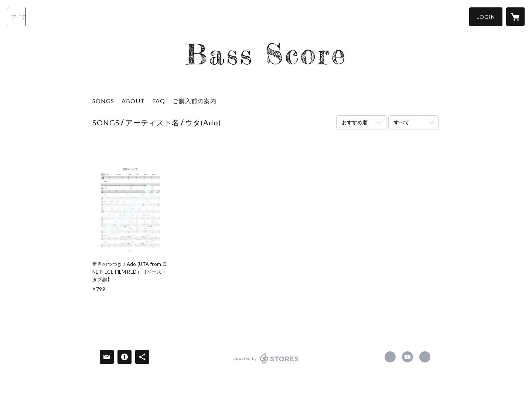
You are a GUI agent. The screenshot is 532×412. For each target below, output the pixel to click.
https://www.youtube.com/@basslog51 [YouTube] (407, 357)
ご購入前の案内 (195, 101)
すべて (402, 122)
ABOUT (133, 101)
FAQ (159, 101)
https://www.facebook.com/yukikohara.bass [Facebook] (390, 357)
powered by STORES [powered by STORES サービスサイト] (266, 363)
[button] (486, 17)
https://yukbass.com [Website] (425, 357)
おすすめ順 (355, 122)
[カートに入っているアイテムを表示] (515, 17)
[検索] (17, 17)
